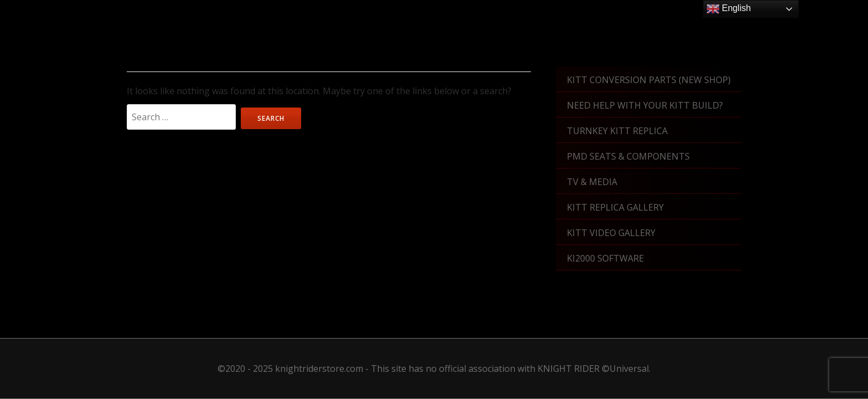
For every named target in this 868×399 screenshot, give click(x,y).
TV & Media (592, 182)
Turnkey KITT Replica (617, 131)
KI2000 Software (605, 258)
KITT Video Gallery (611, 233)
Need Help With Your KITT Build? (645, 105)
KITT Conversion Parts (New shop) (649, 80)
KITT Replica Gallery (615, 207)
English (729, 9)
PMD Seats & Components (628, 156)
